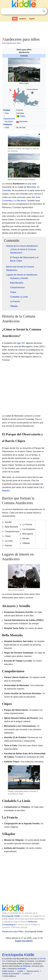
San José (36, 197)
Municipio (9, 121)
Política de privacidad (11, 974)
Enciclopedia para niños (12, 43)
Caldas (22, 116)
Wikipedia (27, 966)
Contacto (26, 974)
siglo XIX (21, 343)
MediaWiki (22, 969)
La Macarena (20, 201)
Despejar (38, 11)
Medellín (6, 491)
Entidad (7, 110)
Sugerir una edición (24, 941)
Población (8, 124)
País (7, 113)
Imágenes (23, 19)
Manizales (24, 121)
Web (15, 19)
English (32, 19)
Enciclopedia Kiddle (11, 916)
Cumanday (7, 201)
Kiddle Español (8, 971)
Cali (41, 487)
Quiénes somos (33, 971)
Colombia (6, 190)
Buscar (44, 11)
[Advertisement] (24, 29)
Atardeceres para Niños (13, 932)
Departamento (9, 119)
